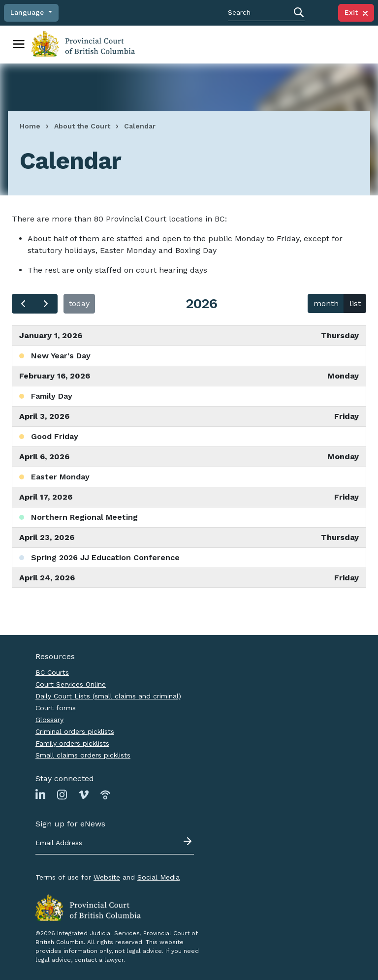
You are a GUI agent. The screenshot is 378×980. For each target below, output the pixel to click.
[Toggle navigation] (19, 44)
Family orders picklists (72, 743)
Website (107, 877)
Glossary (49, 720)
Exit (356, 12)
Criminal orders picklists (75, 731)
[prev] (23, 304)
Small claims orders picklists (83, 755)
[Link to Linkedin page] (40, 794)
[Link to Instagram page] (62, 794)
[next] (46, 304)
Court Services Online (71, 684)
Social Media (158, 877)
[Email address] (115, 843)
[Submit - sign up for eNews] (189, 841)
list (355, 303)
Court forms (56, 708)
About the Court (82, 126)
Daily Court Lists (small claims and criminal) (108, 696)
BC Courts (52, 672)
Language (28, 12)
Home (30, 126)
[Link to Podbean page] (105, 794)
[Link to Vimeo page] (84, 794)
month (326, 303)
